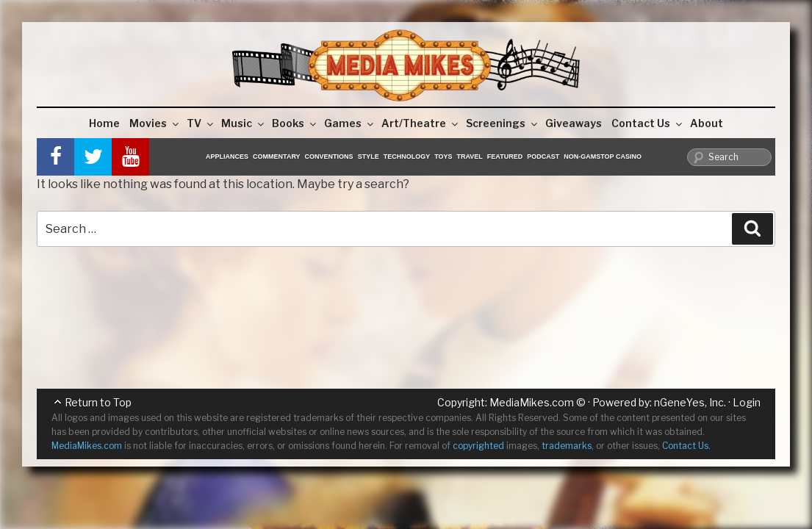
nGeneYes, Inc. (690, 402)
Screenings (503, 123)
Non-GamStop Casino (603, 156)
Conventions (329, 156)
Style (369, 156)
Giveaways (574, 123)
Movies (155, 123)
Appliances (227, 156)
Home (104, 123)
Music (244, 123)
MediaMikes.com (532, 402)
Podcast (543, 156)
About (707, 123)
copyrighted (478, 446)
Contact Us (648, 123)
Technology (407, 156)
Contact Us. (686, 446)
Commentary (277, 156)
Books (295, 123)
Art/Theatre (421, 123)
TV (201, 123)
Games (350, 123)
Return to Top (98, 402)
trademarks (567, 446)
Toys (443, 156)
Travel (470, 156)
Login (747, 402)
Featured (505, 156)
